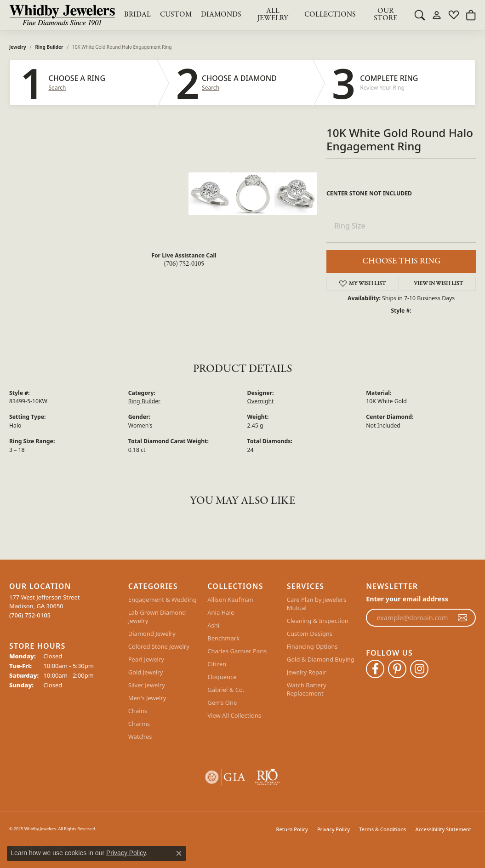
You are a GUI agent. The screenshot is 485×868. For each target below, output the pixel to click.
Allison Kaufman (230, 600)
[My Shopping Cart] (471, 15)
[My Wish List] (454, 15)
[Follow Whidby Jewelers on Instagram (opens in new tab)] (419, 669)
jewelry (18, 47)
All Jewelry (273, 15)
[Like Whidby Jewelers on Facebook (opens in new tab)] (375, 669)
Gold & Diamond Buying (321, 659)
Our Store (385, 15)
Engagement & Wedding (163, 600)
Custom (176, 15)
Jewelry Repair (307, 672)
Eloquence (222, 677)
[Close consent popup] (179, 853)
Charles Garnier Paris (237, 651)
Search (57, 88)
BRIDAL (137, 15)
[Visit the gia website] (225, 777)
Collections (330, 15)
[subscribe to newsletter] (462, 618)
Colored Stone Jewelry (159, 646)
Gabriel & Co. (226, 690)
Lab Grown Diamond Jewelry (157, 617)
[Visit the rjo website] (267, 777)
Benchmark (223, 638)
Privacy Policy (334, 829)
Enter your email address (407, 599)
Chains (138, 711)
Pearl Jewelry (146, 659)
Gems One (222, 702)
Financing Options (312, 646)
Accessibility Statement (443, 829)
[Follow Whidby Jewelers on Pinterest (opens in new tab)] (397, 669)
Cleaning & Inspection (318, 621)
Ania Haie (221, 612)
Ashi (213, 625)
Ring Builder (49, 47)
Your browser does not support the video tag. (120, 207)
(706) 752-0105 (184, 264)
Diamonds (221, 15)
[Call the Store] (30, 615)
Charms (139, 724)
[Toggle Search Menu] (420, 15)
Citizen (217, 664)
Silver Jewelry (147, 685)
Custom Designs (310, 634)
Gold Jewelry (146, 672)
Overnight (261, 401)
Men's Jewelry (147, 698)
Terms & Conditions (383, 829)
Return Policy (292, 829)
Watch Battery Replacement (307, 689)
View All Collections (234, 715)
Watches (140, 737)
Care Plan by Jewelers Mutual (317, 604)
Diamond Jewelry (152, 634)
